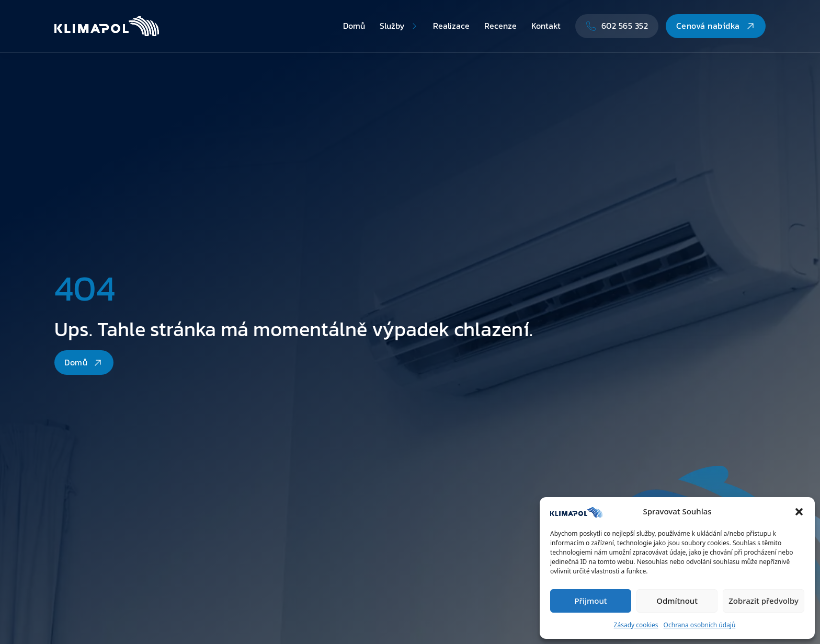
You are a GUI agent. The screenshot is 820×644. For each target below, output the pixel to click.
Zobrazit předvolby (764, 601)
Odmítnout (677, 601)
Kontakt (546, 26)
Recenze (500, 26)
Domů (354, 26)
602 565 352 (617, 26)
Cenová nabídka (716, 26)
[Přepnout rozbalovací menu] (414, 26)
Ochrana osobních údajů (700, 625)
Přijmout (590, 601)
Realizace (451, 26)
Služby (392, 26)
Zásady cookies (636, 625)
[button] (799, 512)
